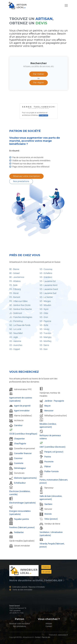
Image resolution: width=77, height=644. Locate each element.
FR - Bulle (13, 285)
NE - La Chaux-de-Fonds (20, 325)
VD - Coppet (15, 349)
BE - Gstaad (14, 273)
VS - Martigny (46, 337)
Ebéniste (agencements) (25, 478)
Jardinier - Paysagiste (54, 401)
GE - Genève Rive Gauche (21, 309)
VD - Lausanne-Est (48, 281)
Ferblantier (19, 532)
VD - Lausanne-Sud (48, 293)
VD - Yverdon (45, 333)
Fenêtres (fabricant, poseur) (22, 527)
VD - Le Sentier (46, 297)
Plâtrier (48, 466)
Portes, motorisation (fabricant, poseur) (54, 481)
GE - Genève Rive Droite (20, 305)
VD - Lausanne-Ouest (49, 289)
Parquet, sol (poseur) (54, 452)
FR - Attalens (15, 281)
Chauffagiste (20, 444)
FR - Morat (14, 293)
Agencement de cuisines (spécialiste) (21, 399)
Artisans (49, 624)
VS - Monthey (46, 341)
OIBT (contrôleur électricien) (52, 447)
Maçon (48, 406)
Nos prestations (21, 181)
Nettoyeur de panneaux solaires (50, 437)
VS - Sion (44, 349)
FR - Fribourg (15, 289)
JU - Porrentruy (16, 321)
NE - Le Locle (15, 329)
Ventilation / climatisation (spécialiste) (51, 534)
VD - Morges (45, 301)
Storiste (48, 514)
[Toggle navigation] (66, 5)
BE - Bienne (14, 269)
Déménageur (20, 468)
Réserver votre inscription (20, 624)
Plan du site (46, 637)
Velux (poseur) (51, 519)
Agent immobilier (22, 411)
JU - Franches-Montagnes (21, 317)
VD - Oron (44, 317)
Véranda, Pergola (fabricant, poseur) (52, 545)
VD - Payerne (45, 321)
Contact (49, 626)
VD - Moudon (45, 305)
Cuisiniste (19, 463)
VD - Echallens (46, 273)
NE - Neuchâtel (16, 333)
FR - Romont (15, 297)
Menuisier (49, 411)
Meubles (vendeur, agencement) (48, 425)
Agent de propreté (22, 406)
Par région (39, 82)
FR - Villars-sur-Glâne (18, 301)
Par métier (39, 74)
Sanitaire (48, 504)
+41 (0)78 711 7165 (16, 613)
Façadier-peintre (22, 519)
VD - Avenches (16, 345)
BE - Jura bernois (17, 277)
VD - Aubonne (15, 341)
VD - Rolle (44, 325)
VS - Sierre (44, 345)
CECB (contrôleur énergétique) (23, 434)
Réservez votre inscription (26, 176)
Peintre (48, 457)
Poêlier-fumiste (52, 471)
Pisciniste (49, 462)
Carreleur (18, 425)
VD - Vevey (44, 329)
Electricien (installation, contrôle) (20, 493)
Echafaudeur (20, 483)
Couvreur (18, 458)
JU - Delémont (16, 313)
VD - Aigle (14, 337)
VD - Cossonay (46, 269)
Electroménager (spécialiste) (22, 503)
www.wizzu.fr (63, 635)
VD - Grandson (46, 277)
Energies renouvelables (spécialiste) (20, 513)
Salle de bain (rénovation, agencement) (51, 498)
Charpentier (19, 439)
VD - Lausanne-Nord (48, 285)
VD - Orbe (44, 313)
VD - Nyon (44, 309)
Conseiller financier (23, 453)
